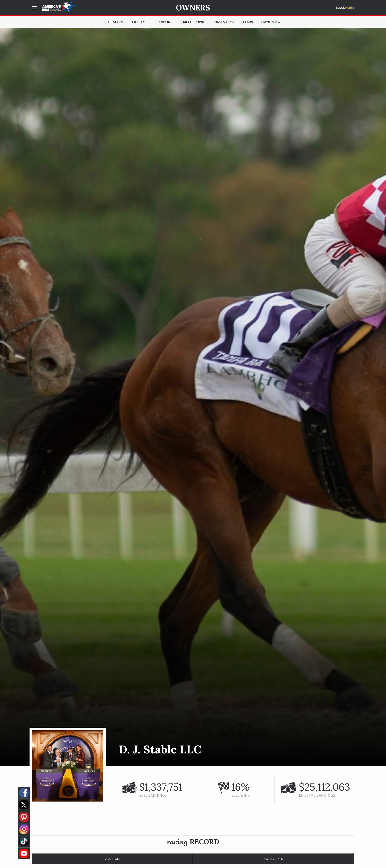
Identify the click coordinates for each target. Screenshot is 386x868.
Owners (193, 8)
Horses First (224, 22)
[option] (193, 397)
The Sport (115, 22)
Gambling (164, 22)
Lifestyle (140, 22)
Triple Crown (192, 22)
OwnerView (271, 22)
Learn (248, 22)
